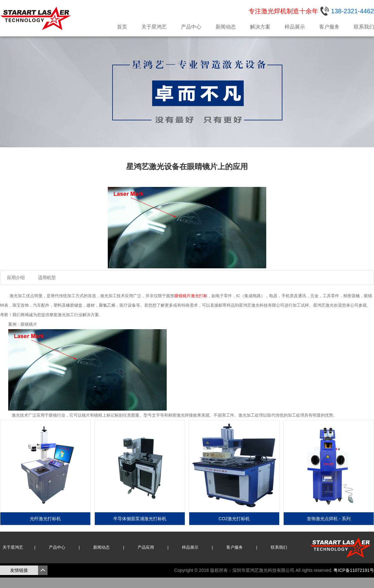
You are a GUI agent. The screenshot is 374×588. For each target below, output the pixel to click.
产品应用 (146, 547)
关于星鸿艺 (154, 27)
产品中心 (191, 27)
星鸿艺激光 (36, 18)
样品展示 (295, 27)
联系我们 (364, 27)
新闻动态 (226, 27)
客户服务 (329, 27)
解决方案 (260, 27)
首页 (122, 27)
